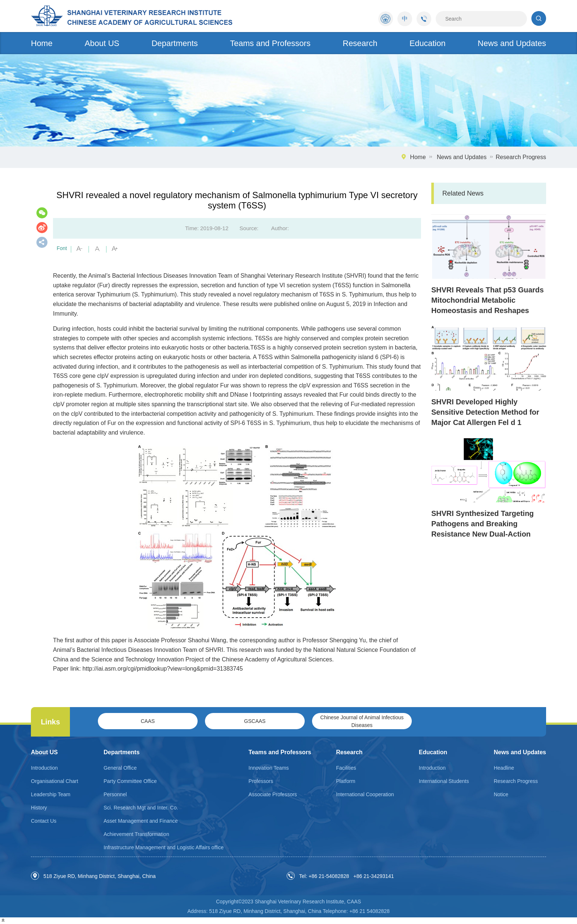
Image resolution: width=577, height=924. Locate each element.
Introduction (44, 768)
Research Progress (521, 157)
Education (428, 43)
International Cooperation (365, 794)
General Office (120, 768)
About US (102, 43)
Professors (261, 781)
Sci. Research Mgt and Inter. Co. (141, 808)
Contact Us (44, 821)
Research (360, 43)
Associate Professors (273, 794)
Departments (175, 43)
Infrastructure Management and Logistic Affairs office (164, 847)
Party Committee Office (130, 781)
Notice (501, 794)
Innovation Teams (268, 768)
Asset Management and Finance (141, 821)
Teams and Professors (270, 43)
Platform (346, 781)
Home (42, 43)
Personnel (115, 794)
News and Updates (512, 43)
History (39, 808)
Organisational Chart (54, 781)
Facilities (346, 768)
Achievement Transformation (137, 834)
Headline (504, 768)
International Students (444, 781)
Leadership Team (51, 794)
